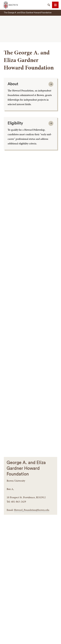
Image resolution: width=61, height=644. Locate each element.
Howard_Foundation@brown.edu (32, 510)
